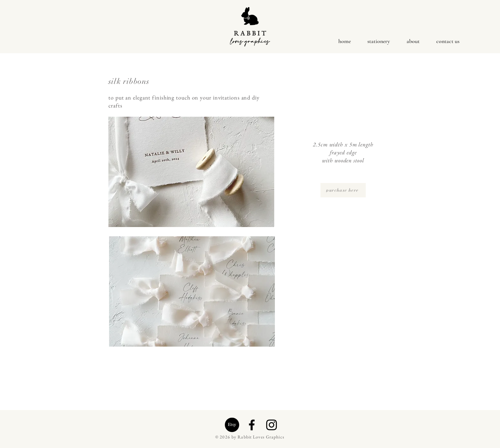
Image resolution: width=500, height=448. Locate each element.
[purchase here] (343, 190)
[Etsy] (232, 425)
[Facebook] (252, 425)
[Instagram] (272, 425)
